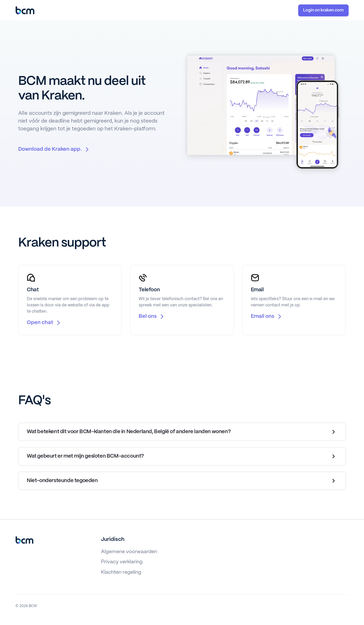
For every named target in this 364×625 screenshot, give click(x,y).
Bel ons (148, 316)
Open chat (40, 323)
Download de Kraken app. (50, 149)
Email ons (263, 316)
